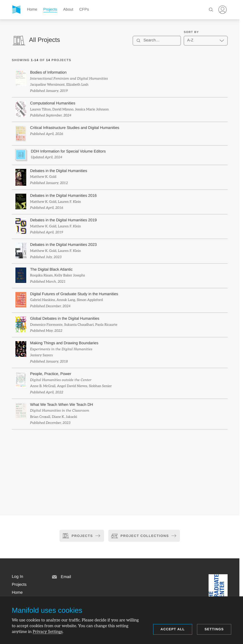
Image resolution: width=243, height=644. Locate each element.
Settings (214, 629)
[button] (17, 577)
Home (32, 10)
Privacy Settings (48, 632)
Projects (50, 10)
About (68, 10)
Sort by (191, 32)
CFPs (84, 10)
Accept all (173, 629)
